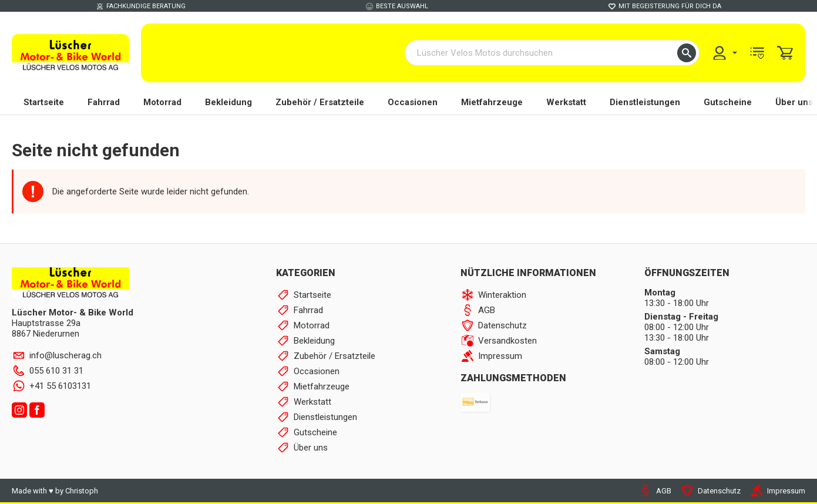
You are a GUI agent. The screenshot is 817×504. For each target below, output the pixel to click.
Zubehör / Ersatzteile (320, 103)
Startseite (44, 103)
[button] (687, 53)
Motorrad (162, 103)
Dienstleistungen (645, 103)
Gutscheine (728, 103)
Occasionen (413, 103)
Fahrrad (104, 103)
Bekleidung (228, 103)
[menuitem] (724, 53)
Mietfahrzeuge (492, 103)
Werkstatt (566, 103)
